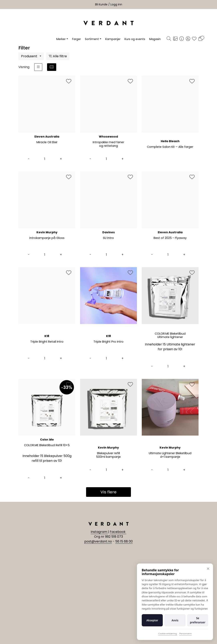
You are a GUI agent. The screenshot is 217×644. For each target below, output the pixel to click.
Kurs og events (135, 39)
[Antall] (45, 159)
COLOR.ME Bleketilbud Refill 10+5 (47, 445)
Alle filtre (58, 56)
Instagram (99, 532)
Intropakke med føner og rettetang (108, 144)
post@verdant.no (98, 541)
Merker (61, 39)
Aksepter (152, 620)
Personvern (185, 633)
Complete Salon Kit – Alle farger (170, 149)
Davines (108, 232)
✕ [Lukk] (208, 569)
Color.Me (47, 440)
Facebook (118, 532)
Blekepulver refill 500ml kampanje (108, 455)
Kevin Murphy (47, 232)
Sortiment (92, 39)
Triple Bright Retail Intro (47, 342)
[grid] (52, 67)
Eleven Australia (47, 137)
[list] (38, 67)
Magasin (155, 39)
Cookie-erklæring (168, 633)
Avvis (175, 620)
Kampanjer (113, 39)
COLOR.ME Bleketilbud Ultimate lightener (170, 336)
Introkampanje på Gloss (47, 238)
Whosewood (108, 137)
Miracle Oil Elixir (47, 142)
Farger (76, 39)
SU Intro (108, 238)
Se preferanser (198, 620)
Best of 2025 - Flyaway (170, 238)
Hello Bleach (170, 141)
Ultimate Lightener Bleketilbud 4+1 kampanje (170, 455)
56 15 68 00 (124, 541)
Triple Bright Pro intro (108, 342)
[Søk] (169, 39)
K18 (47, 336)
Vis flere (108, 492)
